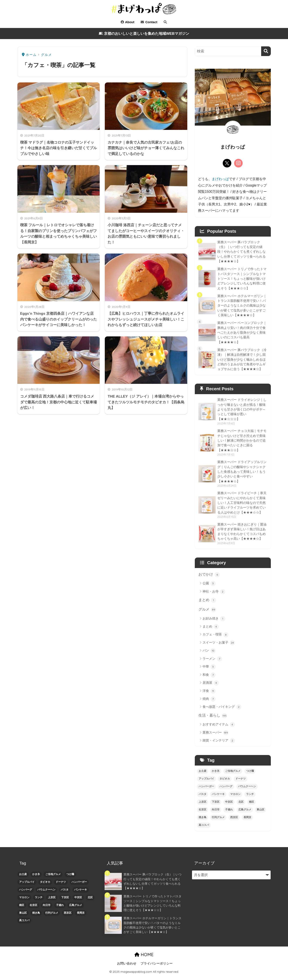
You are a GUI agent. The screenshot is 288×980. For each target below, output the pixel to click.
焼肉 (209, 703)
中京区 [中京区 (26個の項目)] (229, 805)
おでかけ (209, 578)
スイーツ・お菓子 (219, 646)
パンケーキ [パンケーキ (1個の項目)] (218, 798)
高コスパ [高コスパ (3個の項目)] (204, 829)
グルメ (207, 613)
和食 (209, 679)
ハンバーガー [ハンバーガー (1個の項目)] (206, 790)
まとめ (207, 604)
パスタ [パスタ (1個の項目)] (203, 798)
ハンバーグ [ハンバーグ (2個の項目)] (226, 790)
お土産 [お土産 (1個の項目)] (203, 775)
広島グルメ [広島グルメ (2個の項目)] (245, 813)
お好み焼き (214, 622)
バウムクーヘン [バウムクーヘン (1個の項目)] (247, 790)
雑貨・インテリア (219, 744)
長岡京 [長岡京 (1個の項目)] (247, 821)
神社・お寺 (214, 595)
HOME (144, 958)
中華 (209, 670)
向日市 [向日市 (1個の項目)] (216, 813)
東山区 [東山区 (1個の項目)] (261, 813)
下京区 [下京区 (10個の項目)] (216, 805)
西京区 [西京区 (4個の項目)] (234, 821)
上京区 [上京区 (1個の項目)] (203, 805)
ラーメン (212, 662)
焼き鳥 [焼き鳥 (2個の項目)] (203, 821)
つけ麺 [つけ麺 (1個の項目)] (250, 775)
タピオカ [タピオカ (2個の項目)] (225, 782)
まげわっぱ (220, 179)
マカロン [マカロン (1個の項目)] (235, 798)
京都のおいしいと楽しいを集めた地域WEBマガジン (144, 34)
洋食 (209, 695)
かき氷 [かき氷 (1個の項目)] (216, 775)
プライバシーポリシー (157, 967)
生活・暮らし (213, 719)
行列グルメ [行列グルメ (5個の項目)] (218, 821)
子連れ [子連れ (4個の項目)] (229, 813)
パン (209, 654)
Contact (149, 22)
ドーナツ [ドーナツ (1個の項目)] (241, 782)
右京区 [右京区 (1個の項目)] (203, 813)
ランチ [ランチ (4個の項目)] (250, 798)
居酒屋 (211, 687)
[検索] (266, 51)
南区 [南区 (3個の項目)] (251, 805)
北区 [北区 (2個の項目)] (241, 805)
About (128, 22)
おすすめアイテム (219, 728)
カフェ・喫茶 (216, 638)
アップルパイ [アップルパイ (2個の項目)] (206, 782)
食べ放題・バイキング (222, 711)
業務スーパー (216, 736)
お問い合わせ (127, 967)
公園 (209, 587)
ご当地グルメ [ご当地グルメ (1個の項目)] (233, 775)
